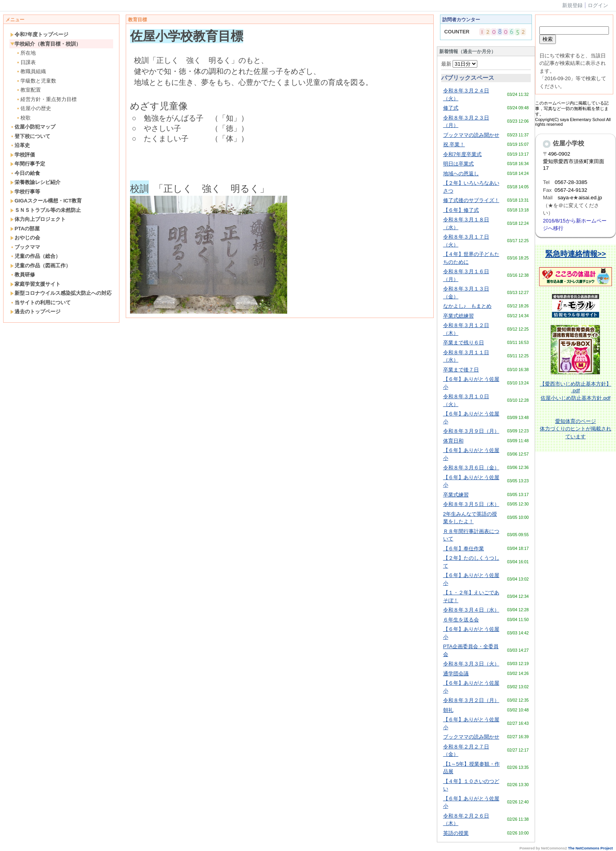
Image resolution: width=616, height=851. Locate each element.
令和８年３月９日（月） (471, 431)
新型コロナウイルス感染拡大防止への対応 (61, 293)
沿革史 (20, 145)
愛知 (560, 421)
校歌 (23, 118)
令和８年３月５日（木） (471, 504)
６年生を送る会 (461, 620)
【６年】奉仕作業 (464, 549)
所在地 (26, 53)
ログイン (598, 5)
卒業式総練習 (458, 316)
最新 (459, 64)
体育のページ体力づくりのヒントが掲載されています (576, 429)
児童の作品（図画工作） (40, 266)
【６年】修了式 (461, 210)
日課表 (26, 62)
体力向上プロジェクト (38, 219)
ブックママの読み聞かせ (471, 135)
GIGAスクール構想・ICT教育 (46, 201)
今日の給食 (25, 173)
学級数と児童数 (36, 81)
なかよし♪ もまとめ (467, 306)
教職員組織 (31, 71)
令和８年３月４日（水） (471, 610)
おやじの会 (25, 238)
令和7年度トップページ (39, 34)
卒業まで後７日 (461, 370)
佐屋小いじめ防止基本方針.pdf (576, 398)
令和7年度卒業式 (462, 154)
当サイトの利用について (40, 302)
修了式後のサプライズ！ (471, 200)
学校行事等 (25, 192)
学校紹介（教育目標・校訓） (46, 44)
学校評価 (23, 155)
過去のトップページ (35, 312)
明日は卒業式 (458, 164)
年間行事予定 (28, 164)
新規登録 (572, 5)
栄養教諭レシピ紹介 (35, 182)
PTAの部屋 (25, 229)
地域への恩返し (461, 174)
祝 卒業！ (454, 144)
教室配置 (28, 90)
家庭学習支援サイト (35, 284)
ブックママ (25, 247)
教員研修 (23, 275)
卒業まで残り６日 (464, 343)
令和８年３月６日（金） (471, 468)
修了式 (451, 108)
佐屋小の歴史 (34, 108)
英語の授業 (456, 833)
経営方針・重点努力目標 (46, 99)
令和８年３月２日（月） (471, 700)
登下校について (30, 136)
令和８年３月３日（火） (471, 664)
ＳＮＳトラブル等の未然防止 (46, 210)
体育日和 (453, 441)
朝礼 (448, 710)
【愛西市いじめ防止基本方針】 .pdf (576, 387)
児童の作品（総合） (35, 256)
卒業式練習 (456, 495)
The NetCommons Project (590, 848)
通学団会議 (456, 674)
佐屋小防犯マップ (33, 127)
